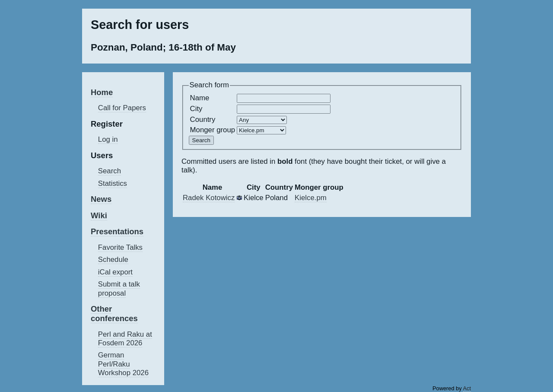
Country (203, 120)
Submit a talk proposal (119, 288)
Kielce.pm (311, 198)
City (196, 109)
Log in (108, 139)
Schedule (113, 260)
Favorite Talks (120, 247)
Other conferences (114, 314)
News (101, 199)
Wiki (99, 215)
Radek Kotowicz (209, 198)
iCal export (115, 272)
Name (200, 98)
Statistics (113, 183)
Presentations (117, 231)
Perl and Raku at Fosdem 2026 (125, 339)
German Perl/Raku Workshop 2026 (123, 364)
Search (110, 171)
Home (102, 92)
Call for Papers (122, 108)
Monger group (213, 130)
